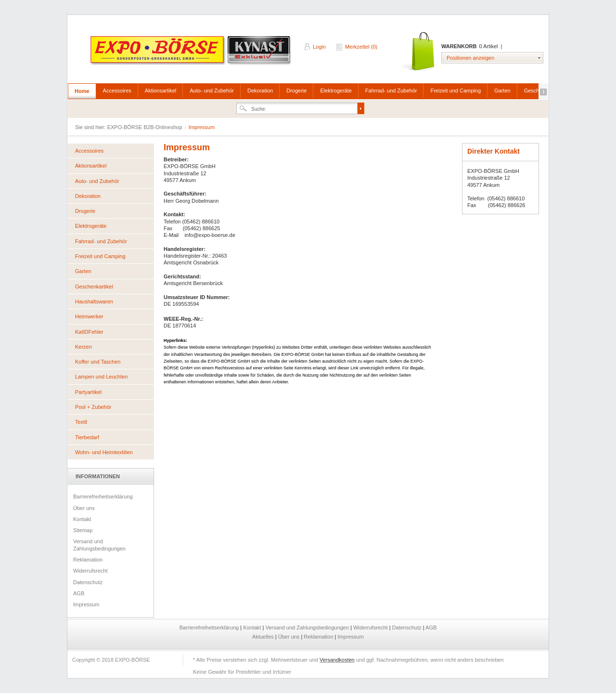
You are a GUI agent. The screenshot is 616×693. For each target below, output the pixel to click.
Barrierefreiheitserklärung (103, 497)
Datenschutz (88, 582)
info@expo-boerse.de (210, 235)
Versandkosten (337, 660)
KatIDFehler (89, 332)
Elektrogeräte (336, 91)
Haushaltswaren (94, 301)
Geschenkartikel (94, 287)
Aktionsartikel (160, 91)
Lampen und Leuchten (101, 377)
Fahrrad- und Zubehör (391, 91)
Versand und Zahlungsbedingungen (99, 545)
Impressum (86, 604)
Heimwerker (89, 316)
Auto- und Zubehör (212, 91)
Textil (81, 422)
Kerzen (83, 347)
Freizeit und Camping (456, 91)
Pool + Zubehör (93, 407)
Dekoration (260, 91)
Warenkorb (418, 52)
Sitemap (83, 530)
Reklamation (88, 560)
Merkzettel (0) (361, 47)
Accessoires (117, 91)
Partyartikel (88, 392)
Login (319, 47)
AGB (79, 593)
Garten (502, 91)
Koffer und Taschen (98, 362)
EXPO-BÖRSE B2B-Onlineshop (192, 53)
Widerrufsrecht (90, 571)
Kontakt (82, 519)
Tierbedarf (87, 437)
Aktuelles (264, 637)
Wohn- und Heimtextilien (104, 452)
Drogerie (296, 91)
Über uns (84, 508)
